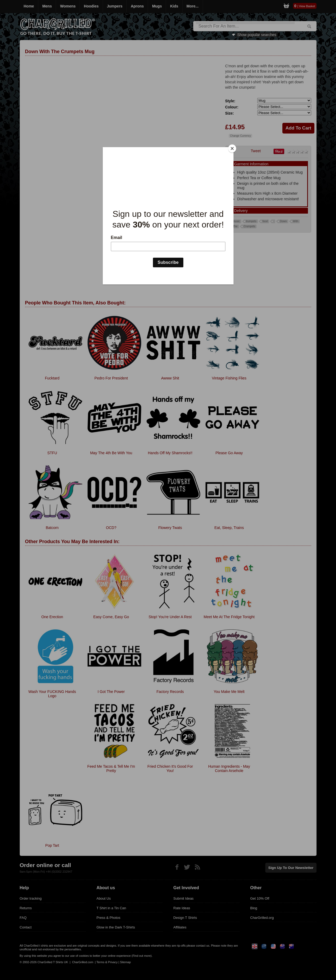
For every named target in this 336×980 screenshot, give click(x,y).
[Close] (232, 148)
